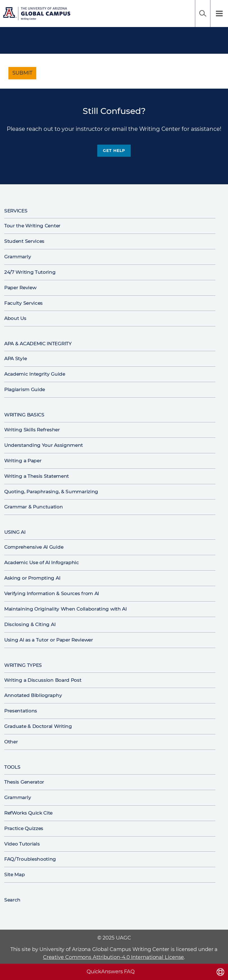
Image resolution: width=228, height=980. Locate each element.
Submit (22, 73)
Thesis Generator (24, 782)
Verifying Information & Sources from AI (52, 593)
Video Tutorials (22, 844)
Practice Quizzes (24, 828)
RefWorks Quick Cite (28, 813)
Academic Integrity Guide (35, 374)
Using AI (15, 532)
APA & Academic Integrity (38, 344)
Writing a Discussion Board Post (43, 680)
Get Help (114, 151)
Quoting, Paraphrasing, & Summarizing (51, 492)
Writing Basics (24, 415)
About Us (15, 318)
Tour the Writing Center (32, 226)
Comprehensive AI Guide (34, 547)
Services (16, 211)
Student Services (24, 241)
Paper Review (20, 288)
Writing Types (23, 665)
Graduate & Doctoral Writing (38, 726)
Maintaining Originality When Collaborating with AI (66, 609)
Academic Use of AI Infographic (42, 562)
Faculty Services (23, 303)
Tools (12, 767)
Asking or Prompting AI (32, 578)
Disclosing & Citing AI (30, 624)
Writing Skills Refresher (32, 430)
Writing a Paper (23, 461)
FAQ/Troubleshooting (30, 859)
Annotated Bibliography (33, 695)
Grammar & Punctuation (34, 507)
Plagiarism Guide (25, 389)
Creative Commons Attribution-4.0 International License (114, 957)
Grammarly (18, 257)
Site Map (15, 874)
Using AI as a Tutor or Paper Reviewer (49, 640)
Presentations (21, 711)
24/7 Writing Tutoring (30, 272)
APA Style (15, 358)
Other (11, 742)
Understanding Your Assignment (44, 445)
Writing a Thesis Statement (37, 476)
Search (203, 14)
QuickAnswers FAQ (111, 972)
